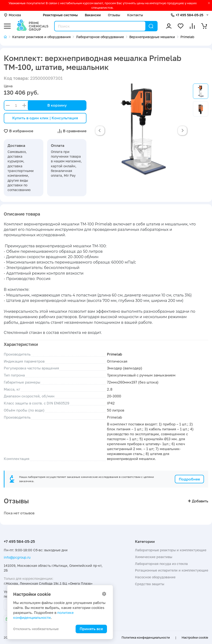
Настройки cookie (195, 637)
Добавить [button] (198, 501)
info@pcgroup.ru (17, 557)
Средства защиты (150, 584)
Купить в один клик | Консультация (45, 118)
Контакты (135, 15)
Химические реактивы (154, 557)
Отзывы (114, 15)
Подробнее (189, 479)
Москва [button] (12, 15)
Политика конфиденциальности (146, 637)
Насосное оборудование (155, 577)
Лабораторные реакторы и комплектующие (171, 550)
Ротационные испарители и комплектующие (172, 570)
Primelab (114, 354)
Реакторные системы (60, 15)
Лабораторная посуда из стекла (161, 564)
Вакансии (93, 15)
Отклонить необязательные (36, 629)
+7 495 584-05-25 (190, 15)
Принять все (91, 629)
